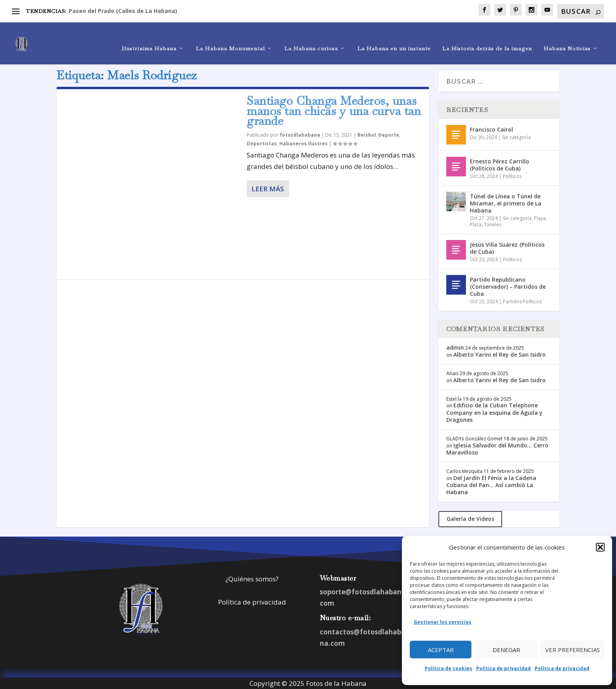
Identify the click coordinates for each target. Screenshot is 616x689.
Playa (540, 217)
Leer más (268, 188)
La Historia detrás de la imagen (487, 38)
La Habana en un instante (394, 38)
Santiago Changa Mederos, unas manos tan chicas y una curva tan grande (334, 110)
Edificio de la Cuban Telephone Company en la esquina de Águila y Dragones (494, 411)
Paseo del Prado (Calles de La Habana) (123, 11)
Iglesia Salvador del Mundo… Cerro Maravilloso (497, 448)
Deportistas (262, 142)
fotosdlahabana (300, 134)
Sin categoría (516, 136)
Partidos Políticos (522, 300)
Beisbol (367, 134)
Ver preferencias (573, 650)
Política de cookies (448, 668)
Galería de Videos (470, 518)
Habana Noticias (567, 38)
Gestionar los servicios (443, 622)
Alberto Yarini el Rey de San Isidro (500, 353)
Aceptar (441, 650)
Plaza (476, 223)
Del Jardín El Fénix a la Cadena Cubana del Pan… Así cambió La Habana (491, 484)
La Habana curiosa (311, 38)
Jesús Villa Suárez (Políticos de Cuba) (507, 247)
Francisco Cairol (491, 128)
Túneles (493, 223)
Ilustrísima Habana (149, 38)
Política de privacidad (503, 668)
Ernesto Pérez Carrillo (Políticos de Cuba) (500, 164)
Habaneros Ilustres (303, 142)
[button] (600, 547)
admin (455, 346)
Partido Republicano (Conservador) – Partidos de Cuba (508, 285)
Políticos (512, 175)
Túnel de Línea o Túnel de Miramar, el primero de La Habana (506, 202)
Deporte (389, 134)
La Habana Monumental (230, 38)
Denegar (506, 650)
